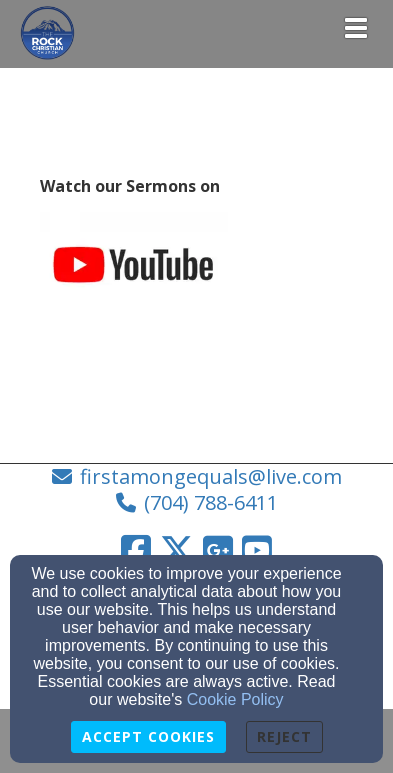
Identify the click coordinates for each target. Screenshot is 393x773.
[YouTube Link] (257, 550)
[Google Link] (218, 550)
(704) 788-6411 (211, 502)
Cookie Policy (235, 699)
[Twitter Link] (177, 550)
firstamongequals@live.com (211, 476)
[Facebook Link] (136, 550)
